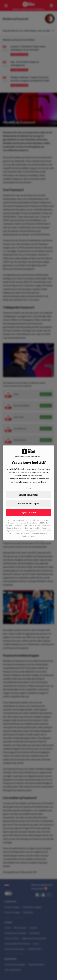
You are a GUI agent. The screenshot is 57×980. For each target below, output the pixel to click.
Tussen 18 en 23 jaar (28, 503)
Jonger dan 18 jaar (29, 495)
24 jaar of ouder (28, 512)
